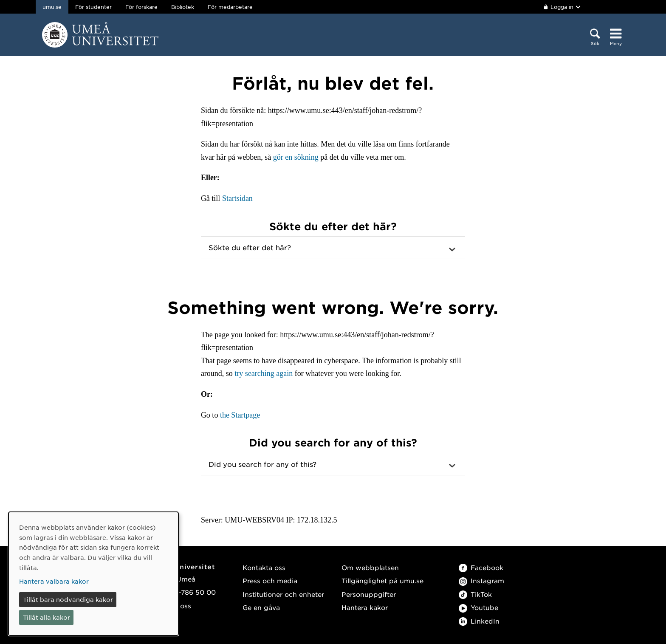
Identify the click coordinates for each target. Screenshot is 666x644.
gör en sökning (296, 157)
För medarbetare (230, 7)
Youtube (478, 607)
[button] (333, 248)
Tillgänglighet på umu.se (382, 580)
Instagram (481, 580)
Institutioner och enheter (283, 594)
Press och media (270, 580)
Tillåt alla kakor (47, 617)
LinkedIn (479, 621)
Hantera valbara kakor (54, 581)
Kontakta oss (264, 567)
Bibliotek (183, 7)
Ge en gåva (261, 607)
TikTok (475, 594)
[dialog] (93, 574)
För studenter (93, 7)
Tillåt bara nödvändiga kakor (68, 599)
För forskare (141, 7)
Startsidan (237, 198)
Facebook (481, 567)
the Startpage (240, 415)
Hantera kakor (365, 607)
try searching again (264, 373)
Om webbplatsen (370, 567)
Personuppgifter (369, 594)
